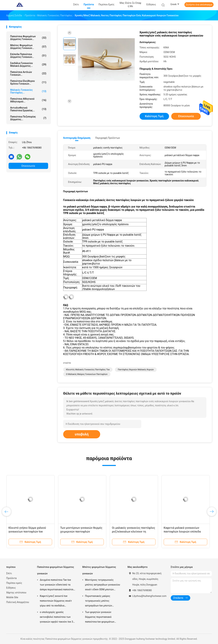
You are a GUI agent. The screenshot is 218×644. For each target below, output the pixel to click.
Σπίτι (9, 573)
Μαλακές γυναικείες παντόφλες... (28, 91)
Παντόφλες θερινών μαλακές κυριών (136, 370)
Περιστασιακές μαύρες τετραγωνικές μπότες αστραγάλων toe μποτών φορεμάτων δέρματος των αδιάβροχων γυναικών (100, 601)
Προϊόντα (11, 578)
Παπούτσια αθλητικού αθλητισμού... (28, 100)
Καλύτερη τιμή (154, 116)
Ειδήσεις (11, 588)
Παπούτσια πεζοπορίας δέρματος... (28, 118)
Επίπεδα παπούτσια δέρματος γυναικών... (28, 56)
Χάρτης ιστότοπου (16, 593)
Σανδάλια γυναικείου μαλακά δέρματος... (28, 64)
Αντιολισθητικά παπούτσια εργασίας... (28, 109)
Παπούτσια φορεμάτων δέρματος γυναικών (56, 570)
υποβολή (82, 434)
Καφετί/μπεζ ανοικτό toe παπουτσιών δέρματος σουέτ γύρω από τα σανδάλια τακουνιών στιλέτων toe (56, 601)
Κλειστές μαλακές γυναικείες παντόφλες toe (88, 370)
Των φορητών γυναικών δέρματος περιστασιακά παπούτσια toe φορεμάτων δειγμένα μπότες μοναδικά (100, 617)
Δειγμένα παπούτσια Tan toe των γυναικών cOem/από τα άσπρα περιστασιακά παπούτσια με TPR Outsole (57, 585)
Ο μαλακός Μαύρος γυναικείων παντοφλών (87, 374)
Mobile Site (12, 597)
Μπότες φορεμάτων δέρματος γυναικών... (28, 47)
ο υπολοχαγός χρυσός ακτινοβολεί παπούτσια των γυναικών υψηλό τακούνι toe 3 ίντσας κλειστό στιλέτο (57, 617)
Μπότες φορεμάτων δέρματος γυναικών (99, 570)
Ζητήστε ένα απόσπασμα (199, 5)
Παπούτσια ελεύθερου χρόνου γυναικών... (28, 82)
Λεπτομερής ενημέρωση (77, 138)
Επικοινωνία (28, 166)
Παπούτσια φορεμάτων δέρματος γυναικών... (28, 38)
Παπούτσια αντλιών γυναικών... (28, 73)
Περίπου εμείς (14, 583)
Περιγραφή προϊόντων (108, 138)
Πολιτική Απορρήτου (18, 602)
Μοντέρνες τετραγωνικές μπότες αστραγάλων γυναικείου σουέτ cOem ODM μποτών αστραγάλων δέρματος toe (103, 585)
